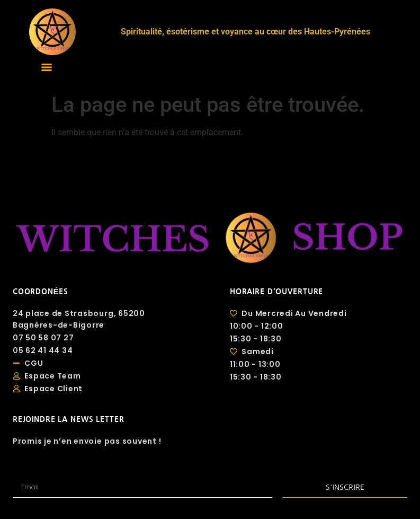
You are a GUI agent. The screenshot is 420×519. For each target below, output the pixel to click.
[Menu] (47, 67)
